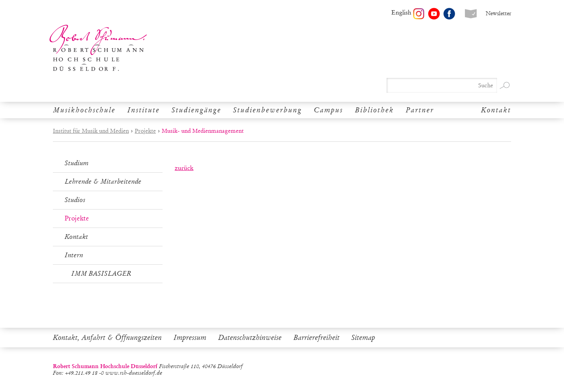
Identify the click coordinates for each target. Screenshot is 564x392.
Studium (77, 163)
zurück (184, 168)
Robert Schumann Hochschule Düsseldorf (98, 48)
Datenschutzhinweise (250, 338)
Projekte (145, 131)
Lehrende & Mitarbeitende (103, 182)
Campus (328, 110)
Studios (75, 200)
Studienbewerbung (268, 110)
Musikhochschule (84, 110)
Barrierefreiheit (316, 338)
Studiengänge (196, 110)
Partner (420, 110)
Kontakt (496, 110)
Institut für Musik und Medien (91, 131)
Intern (74, 255)
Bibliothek (374, 110)
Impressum (190, 338)
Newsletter (498, 14)
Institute (144, 110)
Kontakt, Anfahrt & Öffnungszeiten (107, 338)
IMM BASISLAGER (101, 274)
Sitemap (363, 338)
